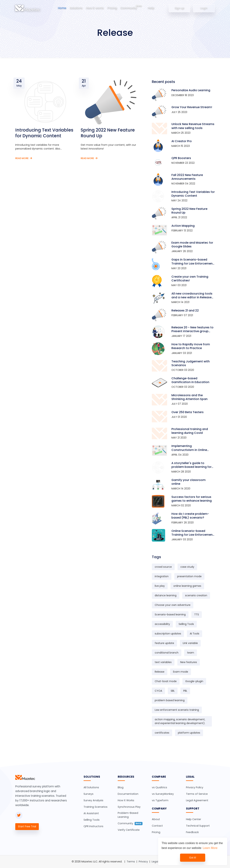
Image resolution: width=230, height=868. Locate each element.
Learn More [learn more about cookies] (210, 848)
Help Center (194, 819)
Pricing (112, 8)
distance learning (166, 595)
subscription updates (168, 634)
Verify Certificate (129, 830)
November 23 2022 (183, 163)
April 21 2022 (179, 217)
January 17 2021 (181, 336)
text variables (163, 662)
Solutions (76, 8)
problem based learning (170, 700)
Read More (24, 158)
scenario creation (196, 595)
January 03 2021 (182, 353)
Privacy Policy (195, 787)
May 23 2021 (179, 268)
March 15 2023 (181, 146)
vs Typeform (160, 800)
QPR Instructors (93, 826)
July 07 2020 (180, 404)
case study (187, 567)
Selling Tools (186, 624)
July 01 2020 (179, 417)
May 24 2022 (179, 200)
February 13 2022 (182, 230)
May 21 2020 (179, 438)
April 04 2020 (180, 455)
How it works (95, 8)
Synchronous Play (129, 807)
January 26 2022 (182, 251)
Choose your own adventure (173, 605)
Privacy (143, 862)
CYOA (158, 691)
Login (204, 8)
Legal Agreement (197, 800)
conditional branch (167, 653)
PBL (185, 691)
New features (189, 662)
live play (160, 586)
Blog (121, 787)
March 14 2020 (181, 489)
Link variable (190, 643)
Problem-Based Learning (128, 815)
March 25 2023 (181, 133)
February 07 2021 (182, 315)
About (156, 819)
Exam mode (181, 672)
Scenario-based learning (170, 614)
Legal (155, 862)
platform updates (189, 733)
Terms (131, 862)
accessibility (162, 624)
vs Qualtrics (159, 787)
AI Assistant (91, 813)
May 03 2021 (179, 285)
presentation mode (189, 576)
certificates (162, 733)
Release (160, 672)
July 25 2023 (179, 112)
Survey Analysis (93, 800)
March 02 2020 (181, 505)
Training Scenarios (96, 807)
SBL (173, 691)
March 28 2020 (181, 472)
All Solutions (91, 787)
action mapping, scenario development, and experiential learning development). (180, 721)
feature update (164, 643)
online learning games (187, 586)
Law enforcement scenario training (177, 710)
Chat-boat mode (166, 681)
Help (151, 8)
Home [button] (62, 8)
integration (162, 576)
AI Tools (195, 634)
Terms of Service (197, 794)
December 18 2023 (183, 95)
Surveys (88, 794)
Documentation (128, 794)
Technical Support (198, 826)
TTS (197, 614)
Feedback (192, 832)
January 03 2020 (182, 539)
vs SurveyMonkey (163, 794)
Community (129, 8)
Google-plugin (194, 681)
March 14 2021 (180, 302)
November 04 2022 (183, 184)
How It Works (126, 800)
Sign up (180, 8)
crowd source (163, 567)
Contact (157, 826)
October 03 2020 (183, 370)
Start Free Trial (27, 826)
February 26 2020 (183, 523)
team (191, 653)
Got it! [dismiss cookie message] (193, 858)
